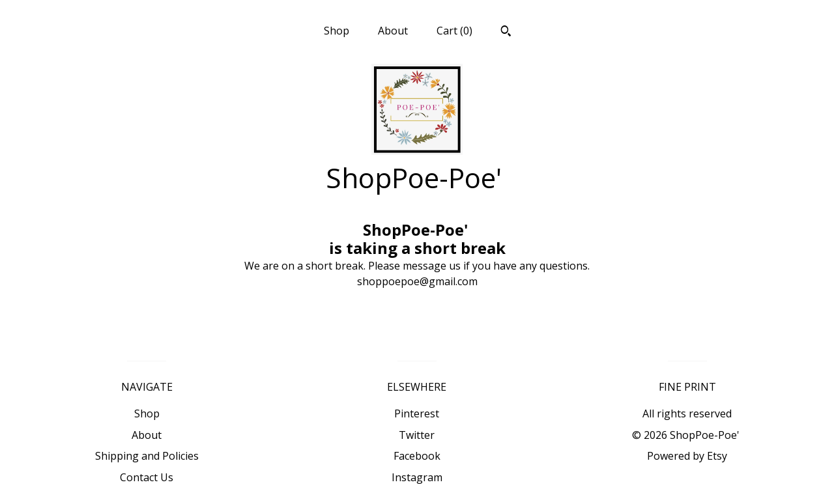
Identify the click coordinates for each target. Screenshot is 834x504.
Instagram (417, 477)
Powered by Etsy (687, 456)
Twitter (417, 435)
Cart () (454, 31)
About (393, 31)
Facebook (417, 456)
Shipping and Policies (147, 456)
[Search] (506, 33)
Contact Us (147, 477)
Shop (337, 31)
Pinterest (417, 413)
